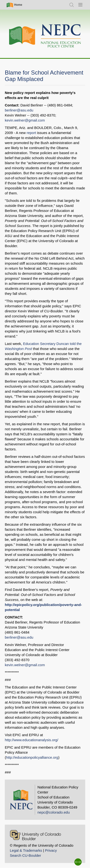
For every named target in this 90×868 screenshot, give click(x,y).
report (31, 133)
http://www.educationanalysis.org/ (32, 740)
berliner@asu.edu (19, 110)
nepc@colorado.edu (54, 812)
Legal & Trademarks (26, 850)
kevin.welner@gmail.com (25, 120)
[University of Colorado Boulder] (35, 835)
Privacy (51, 850)
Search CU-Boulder (25, 855)
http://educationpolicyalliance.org (32, 757)
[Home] (45, 36)
